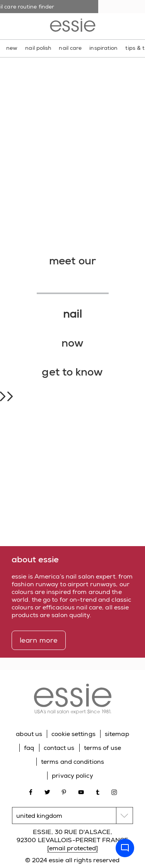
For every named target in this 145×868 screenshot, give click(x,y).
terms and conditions (72, 762)
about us (29, 734)
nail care (70, 48)
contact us (59, 748)
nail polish (38, 48)
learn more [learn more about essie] (39, 640)
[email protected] (73, 848)
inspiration (103, 48)
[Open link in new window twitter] (47, 791)
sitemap (117, 734)
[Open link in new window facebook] (31, 791)
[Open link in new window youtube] (81, 791)
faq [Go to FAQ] (29, 748)
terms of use (102, 748)
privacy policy (72, 776)
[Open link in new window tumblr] (98, 791)
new (12, 48)
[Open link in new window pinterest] (64, 791)
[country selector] (72, 816)
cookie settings (73, 734)
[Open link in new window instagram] (114, 791)
